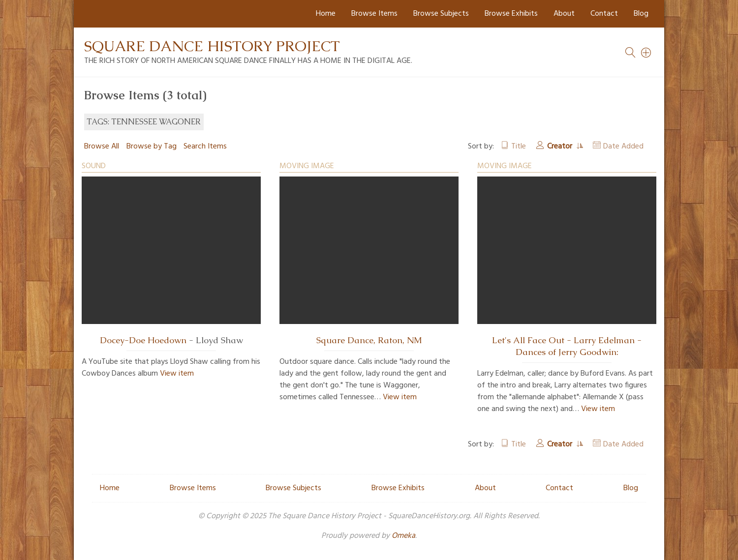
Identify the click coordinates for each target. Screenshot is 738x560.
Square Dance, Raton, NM (369, 340)
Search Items (205, 147)
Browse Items (374, 14)
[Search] (646, 53)
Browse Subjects (441, 14)
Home (326, 14)
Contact (604, 14)
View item (177, 374)
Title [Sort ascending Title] (519, 147)
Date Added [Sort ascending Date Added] (623, 147)
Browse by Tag (152, 147)
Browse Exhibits (511, 14)
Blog (641, 14)
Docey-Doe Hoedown (143, 340)
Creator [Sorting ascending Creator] (561, 147)
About (564, 14)
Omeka (403, 536)
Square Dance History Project (212, 46)
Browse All (102, 147)
